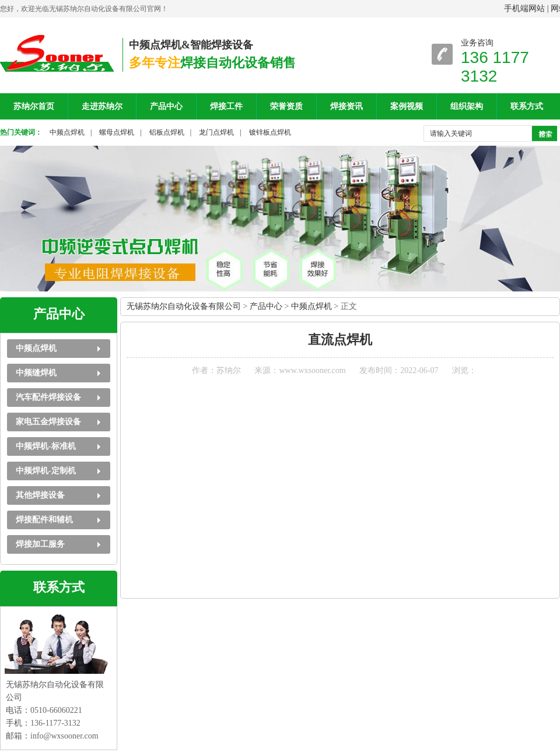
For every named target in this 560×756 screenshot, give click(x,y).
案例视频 (407, 106)
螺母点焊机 (117, 132)
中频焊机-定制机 (46, 471)
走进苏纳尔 (102, 106)
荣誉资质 (286, 106)
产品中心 (166, 106)
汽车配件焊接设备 (48, 397)
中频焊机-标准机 (46, 446)
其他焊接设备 (40, 495)
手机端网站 (524, 8)
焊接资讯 (346, 106)
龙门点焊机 (216, 132)
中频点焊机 (67, 132)
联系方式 (527, 106)
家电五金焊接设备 (48, 422)
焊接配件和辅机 (44, 520)
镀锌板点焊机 (270, 132)
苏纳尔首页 (34, 106)
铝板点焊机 (167, 132)
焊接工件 (226, 106)
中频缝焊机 (36, 373)
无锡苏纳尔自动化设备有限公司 (184, 306)
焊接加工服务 (40, 544)
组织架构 (467, 106)
